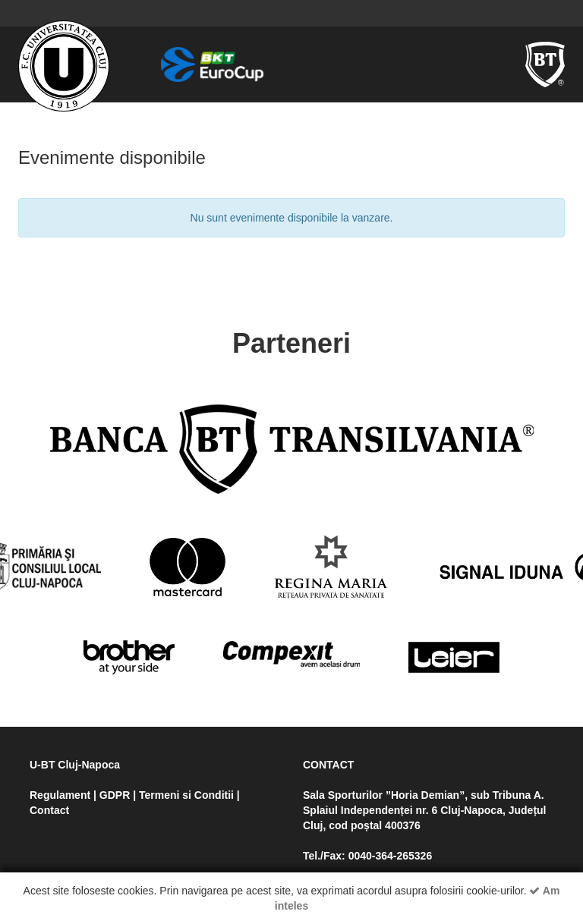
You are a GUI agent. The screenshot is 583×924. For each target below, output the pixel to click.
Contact (49, 810)
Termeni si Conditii (186, 795)
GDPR (115, 795)
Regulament (60, 795)
